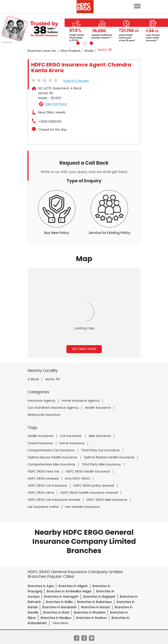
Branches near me (42, 51)
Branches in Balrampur (95, 602)
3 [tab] (91, 43)
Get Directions (84, 349)
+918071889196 (50, 122)
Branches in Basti (56, 613)
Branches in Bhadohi (90, 613)
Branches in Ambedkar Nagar (69, 591)
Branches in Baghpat (99, 597)
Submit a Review (76, 81)
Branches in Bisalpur (56, 618)
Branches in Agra (41, 586)
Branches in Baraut (96, 607)
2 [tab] (84, 43)
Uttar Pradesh (70, 51)
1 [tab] (77, 43)
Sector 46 (52, 379)
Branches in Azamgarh (61, 597)
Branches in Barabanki (59, 607)
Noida (89, 51)
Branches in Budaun (92, 618)
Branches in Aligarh (73, 586)
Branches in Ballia (59, 602)
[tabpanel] (84, 29)
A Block (33, 379)
